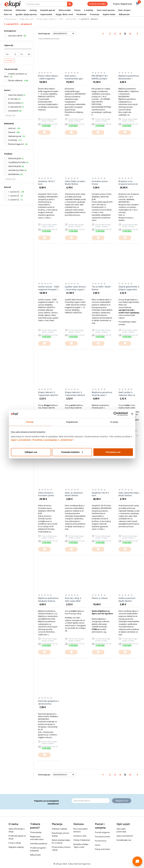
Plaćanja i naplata (59, 829)
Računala (8, 10)
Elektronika (21, 10)
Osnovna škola (71, 19)
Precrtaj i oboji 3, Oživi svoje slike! (73, 600)
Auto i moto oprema (106, 10)
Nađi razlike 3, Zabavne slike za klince (127, 394)
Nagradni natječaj (16, 847)
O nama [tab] (114, 422)
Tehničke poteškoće (39, 844)
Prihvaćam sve (113, 452)
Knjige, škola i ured (64, 14)
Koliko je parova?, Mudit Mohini (127, 600)
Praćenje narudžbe (97, 4)
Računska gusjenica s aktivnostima (48, 702)
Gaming (33, 10)
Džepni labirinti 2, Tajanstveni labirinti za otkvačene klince (48, 394)
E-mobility (89, 10)
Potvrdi (9, 61)
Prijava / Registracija (120, 4)
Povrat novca (101, 841)
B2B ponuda (124, 14)
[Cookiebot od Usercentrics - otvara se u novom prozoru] (116, 414)
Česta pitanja (36, 832)
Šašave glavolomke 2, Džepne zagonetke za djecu (129, 288)
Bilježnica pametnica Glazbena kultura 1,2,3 (48, 600)
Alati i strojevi (124, 10)
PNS (61, 19)
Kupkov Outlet (109, 14)
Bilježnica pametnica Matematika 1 (129, 77)
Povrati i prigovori (102, 832)
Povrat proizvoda (102, 836)
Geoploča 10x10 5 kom (100, 494)
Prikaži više (11, 116)
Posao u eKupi (15, 843)
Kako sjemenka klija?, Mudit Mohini (129, 494)
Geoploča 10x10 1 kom (47, 183)
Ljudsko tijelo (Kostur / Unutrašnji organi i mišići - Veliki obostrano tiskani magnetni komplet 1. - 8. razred (75, 288)
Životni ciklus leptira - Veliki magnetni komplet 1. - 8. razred (48, 77)
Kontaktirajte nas (124, 840)
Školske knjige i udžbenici (47, 19)
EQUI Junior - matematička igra (74, 77)
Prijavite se (122, 801)
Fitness (77, 10)
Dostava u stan (80, 836)
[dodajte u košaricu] (44, 132)
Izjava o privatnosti (125, 836)
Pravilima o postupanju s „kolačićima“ (53, 440)
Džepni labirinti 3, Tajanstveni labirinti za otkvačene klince (75, 394)
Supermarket (46, 14)
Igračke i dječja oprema (26, 14)
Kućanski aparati (48, 10)
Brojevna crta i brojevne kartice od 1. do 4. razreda (128, 183)
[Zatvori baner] (132, 414)
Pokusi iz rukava (100, 598)
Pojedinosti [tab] (72, 422)
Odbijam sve (31, 452)
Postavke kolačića (72, 452)
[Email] (91, 801)
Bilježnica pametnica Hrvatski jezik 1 (102, 394)
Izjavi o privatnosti (21, 440)
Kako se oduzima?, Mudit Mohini (74, 494)
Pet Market (81, 14)
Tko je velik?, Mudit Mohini (101, 288)
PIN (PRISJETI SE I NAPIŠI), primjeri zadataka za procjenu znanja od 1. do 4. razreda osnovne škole (101, 77)
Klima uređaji (65, 10)
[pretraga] (70, 4)
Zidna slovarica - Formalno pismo (46, 494)
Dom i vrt (8, 14)
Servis (98, 845)
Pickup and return (103, 849)
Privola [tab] (30, 422)
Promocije (95, 14)
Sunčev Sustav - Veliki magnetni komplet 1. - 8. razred (49, 288)
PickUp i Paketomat (82, 840)
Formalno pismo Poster (100, 183)
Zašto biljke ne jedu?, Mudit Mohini (75, 183)
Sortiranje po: (44, 33)
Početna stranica (10, 19)
